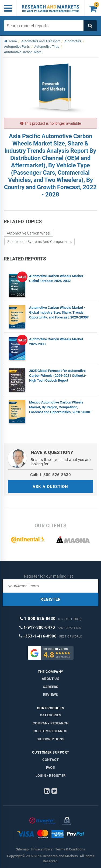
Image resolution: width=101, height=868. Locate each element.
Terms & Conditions (70, 849)
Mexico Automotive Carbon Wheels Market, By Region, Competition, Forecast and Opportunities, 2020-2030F (60, 407)
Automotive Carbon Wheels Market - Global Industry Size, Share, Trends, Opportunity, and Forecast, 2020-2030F (59, 312)
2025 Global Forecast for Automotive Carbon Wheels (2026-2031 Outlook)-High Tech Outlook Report (58, 376)
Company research (50, 723)
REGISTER (51, 599)
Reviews (50, 695)
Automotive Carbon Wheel (28, 233)
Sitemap (22, 849)
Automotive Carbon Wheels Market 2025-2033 (56, 342)
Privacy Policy (42, 849)
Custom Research (50, 731)
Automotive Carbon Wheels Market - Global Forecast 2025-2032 (57, 278)
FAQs (50, 767)
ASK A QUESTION (50, 487)
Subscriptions (50, 739)
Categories (50, 715)
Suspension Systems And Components (39, 242)
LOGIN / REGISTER (50, 776)
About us (50, 679)
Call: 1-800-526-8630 (50, 475)
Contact (50, 760)
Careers (50, 687)
